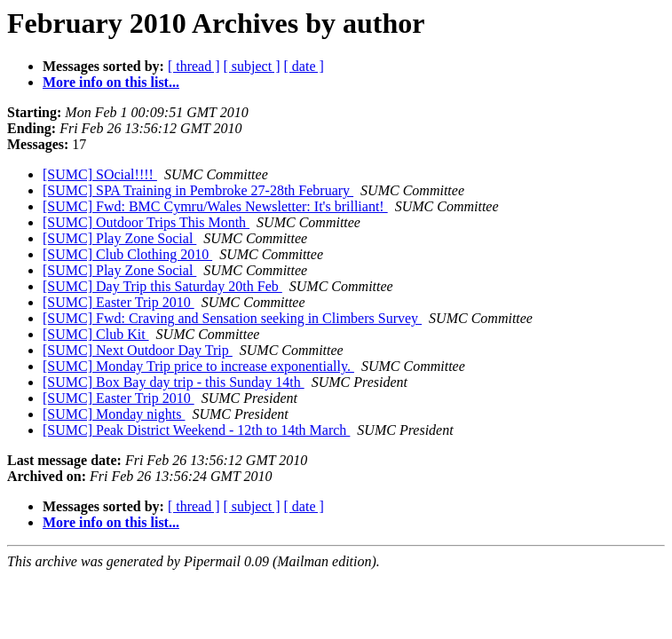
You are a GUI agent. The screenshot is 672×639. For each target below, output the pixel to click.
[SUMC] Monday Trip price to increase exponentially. (198, 366)
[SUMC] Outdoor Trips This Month (146, 222)
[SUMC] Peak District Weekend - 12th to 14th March (196, 430)
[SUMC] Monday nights (114, 414)
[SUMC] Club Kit (96, 334)
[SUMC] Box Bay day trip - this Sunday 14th (174, 382)
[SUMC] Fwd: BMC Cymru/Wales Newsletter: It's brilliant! (215, 206)
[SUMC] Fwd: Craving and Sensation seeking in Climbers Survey (232, 318)
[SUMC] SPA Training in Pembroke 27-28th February (198, 190)
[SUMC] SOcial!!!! (100, 174)
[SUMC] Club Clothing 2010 (127, 254)
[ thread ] (194, 66)
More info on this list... (111, 82)
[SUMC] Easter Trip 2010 (119, 302)
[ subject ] (252, 66)
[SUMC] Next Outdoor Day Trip (138, 350)
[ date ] (304, 66)
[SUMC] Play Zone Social (119, 238)
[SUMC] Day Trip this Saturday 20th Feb (162, 286)
